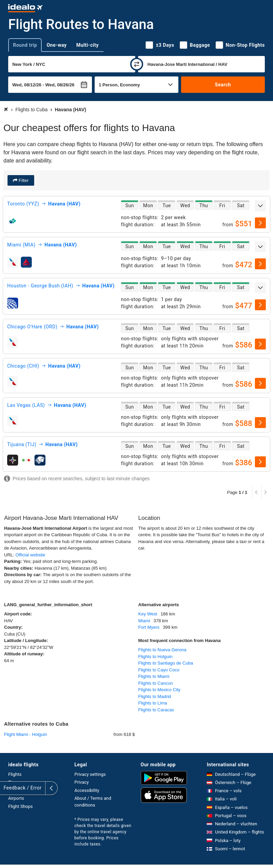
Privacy (82, 782)
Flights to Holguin (155, 657)
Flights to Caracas (156, 710)
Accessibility (87, 790)
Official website (30, 555)
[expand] (260, 206)
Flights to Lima (153, 703)
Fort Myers (149, 627)
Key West (148, 614)
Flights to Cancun (156, 683)
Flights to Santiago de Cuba (166, 663)
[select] (260, 223)
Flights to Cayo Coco (159, 670)
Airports (16, 798)
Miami (144, 621)
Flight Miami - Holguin (26, 734)
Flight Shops (21, 806)
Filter (23, 180)
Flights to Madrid (155, 696)
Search (223, 85)
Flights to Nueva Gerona (162, 650)
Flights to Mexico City (160, 690)
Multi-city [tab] (87, 45)
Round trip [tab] (25, 45)
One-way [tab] (57, 45)
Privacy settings (90, 774)
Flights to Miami (154, 676)
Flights (15, 774)
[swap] (137, 64)
